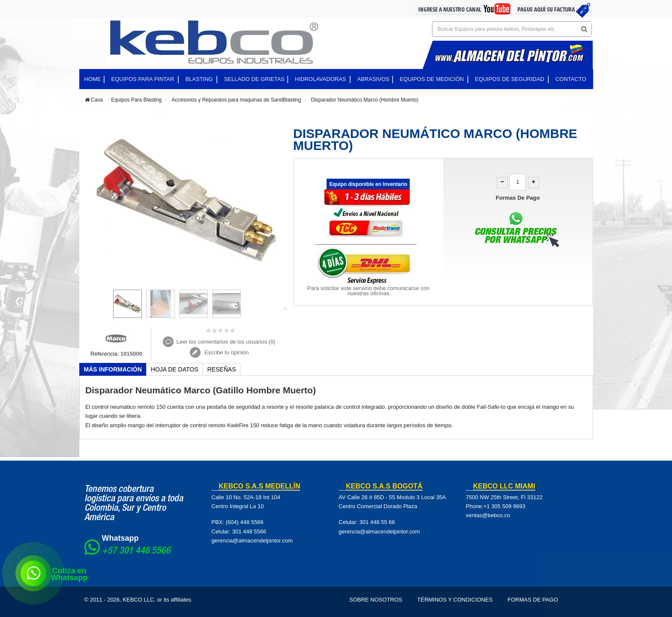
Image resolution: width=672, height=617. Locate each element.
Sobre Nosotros (376, 600)
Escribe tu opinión (226, 352)
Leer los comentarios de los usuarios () (226, 342)
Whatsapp (120, 538)
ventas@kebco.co (488, 515)
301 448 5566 (249, 532)
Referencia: (105, 354)
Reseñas (222, 369)
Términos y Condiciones (455, 600)
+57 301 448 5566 (136, 551)
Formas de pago (533, 600)
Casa (94, 100)
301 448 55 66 (377, 522)
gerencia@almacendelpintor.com (252, 541)
